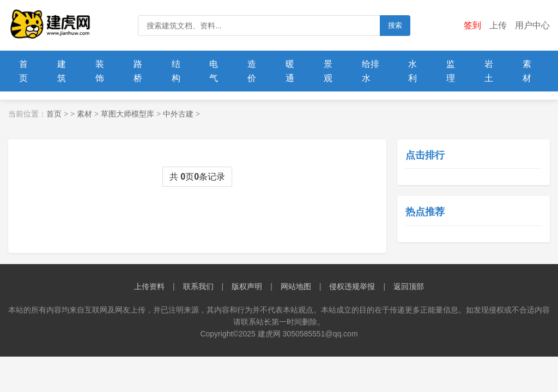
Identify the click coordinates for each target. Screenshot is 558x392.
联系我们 (198, 286)
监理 (451, 71)
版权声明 (247, 286)
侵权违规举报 (352, 286)
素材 (527, 71)
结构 (176, 71)
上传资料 (149, 286)
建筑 (62, 71)
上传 (498, 25)
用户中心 (532, 25)
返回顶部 (409, 286)
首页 (23, 71)
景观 (328, 71)
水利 (413, 71)
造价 (252, 71)
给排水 (371, 71)
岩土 (489, 71)
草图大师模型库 (128, 114)
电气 (214, 71)
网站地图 (296, 286)
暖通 (290, 71)
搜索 (395, 25)
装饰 (100, 71)
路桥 (138, 71)
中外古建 (178, 114)
